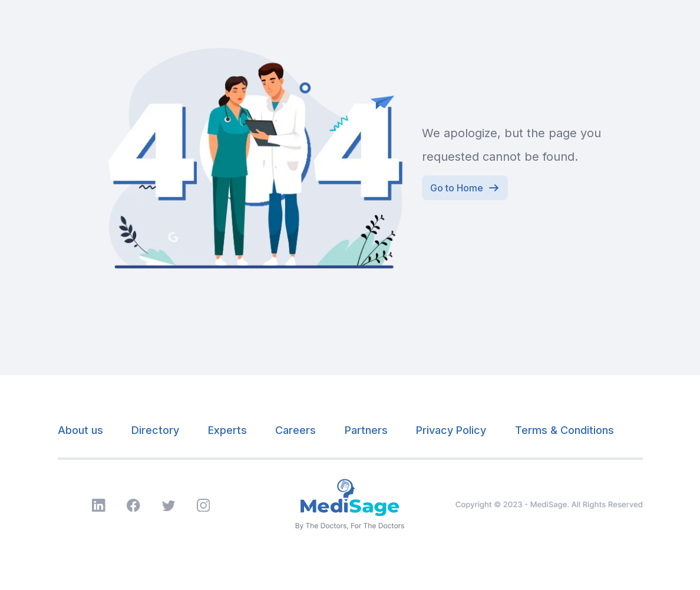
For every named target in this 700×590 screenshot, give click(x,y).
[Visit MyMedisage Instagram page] (204, 506)
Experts (227, 430)
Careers (295, 430)
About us (80, 430)
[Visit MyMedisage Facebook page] (133, 506)
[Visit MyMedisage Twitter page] (169, 506)
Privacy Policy (451, 430)
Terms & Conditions (564, 430)
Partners (366, 430)
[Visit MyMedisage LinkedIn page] (99, 506)
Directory (155, 430)
